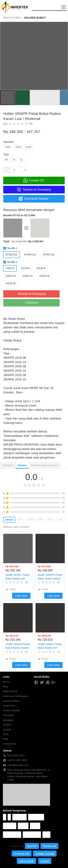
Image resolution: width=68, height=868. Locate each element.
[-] (36, 683)
